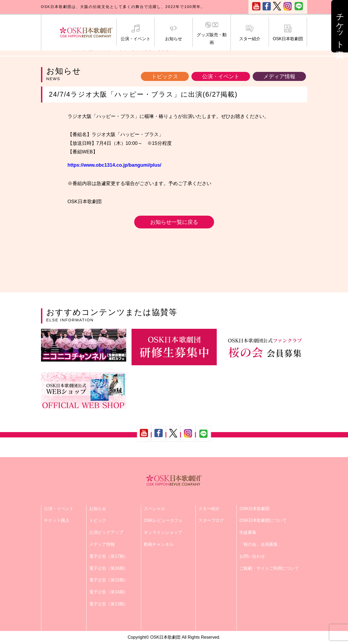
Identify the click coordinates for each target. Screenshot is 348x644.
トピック (98, 520)
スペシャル (154, 509)
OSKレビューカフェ (163, 520)
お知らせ (174, 33)
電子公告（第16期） (109, 568)
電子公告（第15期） (109, 580)
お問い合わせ (252, 556)
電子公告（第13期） (109, 604)
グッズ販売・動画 (212, 33)
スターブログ (211, 520)
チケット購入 (57, 520)
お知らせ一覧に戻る (174, 222)
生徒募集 (248, 532)
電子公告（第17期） (109, 556)
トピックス (165, 76)
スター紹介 (250, 33)
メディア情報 (279, 76)
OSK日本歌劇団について (263, 520)
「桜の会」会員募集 (259, 544)
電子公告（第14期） (109, 592)
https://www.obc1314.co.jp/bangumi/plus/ (114, 165)
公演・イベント (136, 33)
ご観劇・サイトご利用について (269, 568)
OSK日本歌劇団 (288, 33)
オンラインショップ (163, 532)
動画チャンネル (159, 544)
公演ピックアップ (106, 532)
